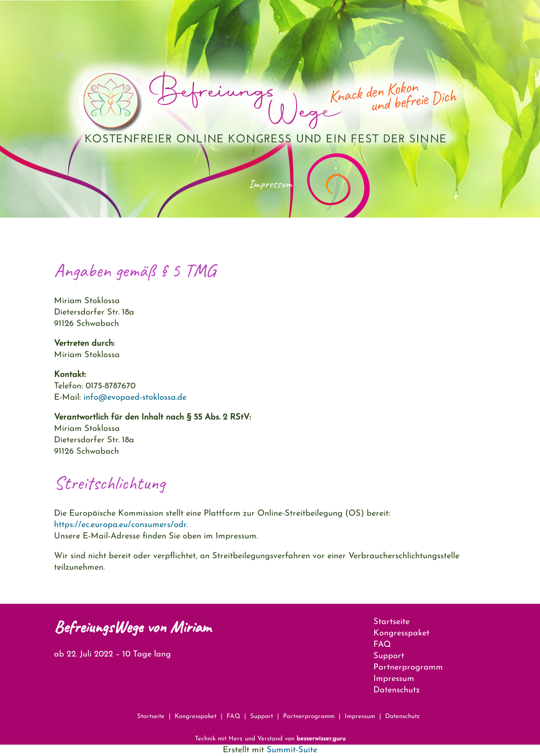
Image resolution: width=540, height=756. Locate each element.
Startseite (391, 622)
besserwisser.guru (321, 739)
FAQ (382, 645)
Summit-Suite (292, 750)
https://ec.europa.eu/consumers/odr (120, 525)
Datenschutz (397, 690)
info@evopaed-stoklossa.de (135, 398)
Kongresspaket (401, 633)
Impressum (394, 679)
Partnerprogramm (408, 667)
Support (389, 656)
